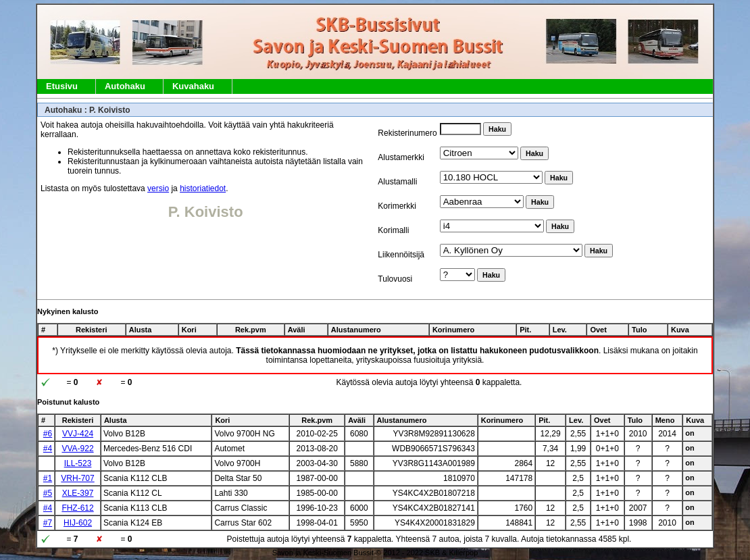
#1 (48, 478)
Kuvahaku (193, 86)
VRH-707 (77, 478)
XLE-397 (78, 493)
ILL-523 (78, 463)
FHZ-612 (77, 508)
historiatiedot (203, 188)
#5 (48, 493)
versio (158, 188)
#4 (48, 449)
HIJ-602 (78, 523)
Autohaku (125, 86)
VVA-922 (77, 449)
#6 (48, 434)
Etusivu (62, 86)
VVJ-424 (78, 434)
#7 (48, 523)
